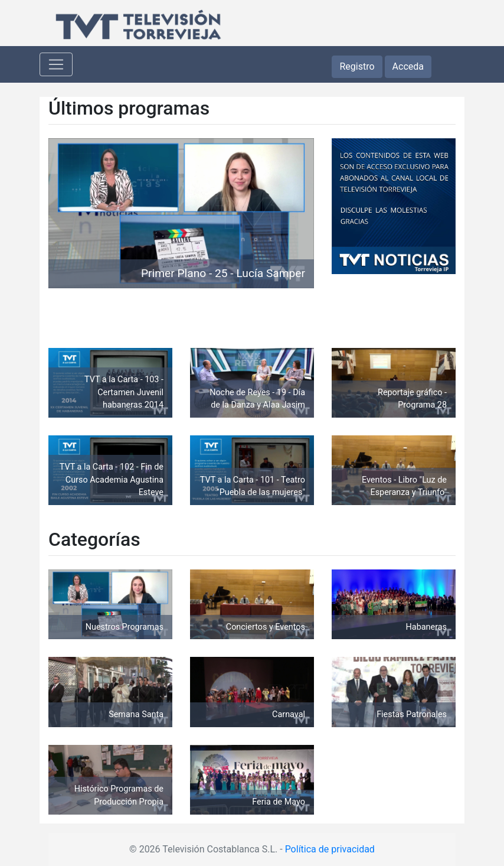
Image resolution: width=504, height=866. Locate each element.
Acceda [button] (408, 66)
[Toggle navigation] (56, 64)
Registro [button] (357, 66)
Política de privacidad (330, 849)
